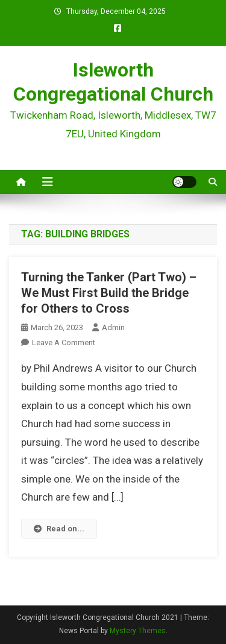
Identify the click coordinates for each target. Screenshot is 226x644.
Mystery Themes (138, 631)
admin (113, 327)
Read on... (59, 529)
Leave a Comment (64, 342)
